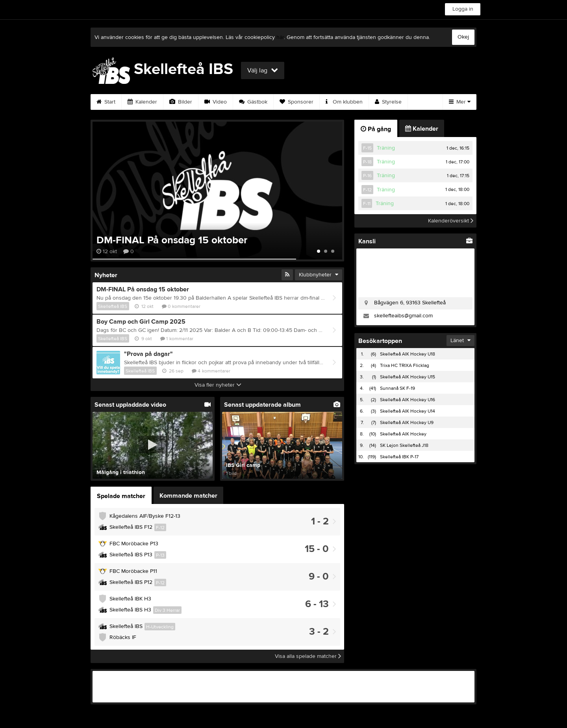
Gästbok (253, 102)
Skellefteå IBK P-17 (399, 457)
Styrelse (388, 102)
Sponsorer (296, 102)
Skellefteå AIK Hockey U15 (408, 377)
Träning (386, 148)
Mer (460, 102)
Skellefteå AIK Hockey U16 (408, 400)
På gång (376, 129)
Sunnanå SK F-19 (397, 388)
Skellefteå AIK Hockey (403, 434)
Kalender (142, 102)
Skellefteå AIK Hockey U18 (408, 354)
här (280, 37)
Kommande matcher (188, 496)
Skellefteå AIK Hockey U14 (408, 411)
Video (216, 102)
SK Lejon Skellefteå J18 (404, 445)
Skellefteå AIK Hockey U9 (407, 422)
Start (106, 102)
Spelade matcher (121, 496)
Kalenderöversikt (451, 221)
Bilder (181, 102)
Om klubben (344, 102)
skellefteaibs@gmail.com (403, 316)
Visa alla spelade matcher (308, 656)
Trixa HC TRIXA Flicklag (405, 365)
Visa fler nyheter (218, 385)
